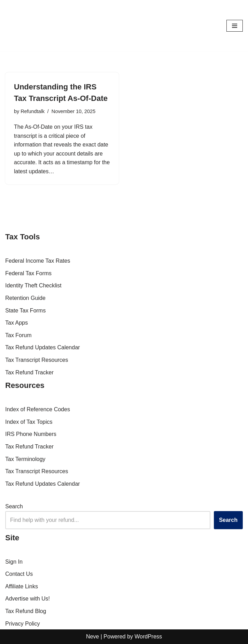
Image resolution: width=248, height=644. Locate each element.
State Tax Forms (25, 311)
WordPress (148, 637)
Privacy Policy (23, 624)
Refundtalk (33, 111)
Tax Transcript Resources (37, 360)
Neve (92, 637)
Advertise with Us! (28, 599)
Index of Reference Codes (38, 410)
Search (14, 507)
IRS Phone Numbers (31, 434)
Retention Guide (25, 298)
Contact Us (19, 574)
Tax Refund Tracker (29, 372)
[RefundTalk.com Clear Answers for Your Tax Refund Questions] (26, 26)
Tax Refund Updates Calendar (42, 348)
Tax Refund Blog (26, 611)
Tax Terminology (25, 459)
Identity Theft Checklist (33, 286)
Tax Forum (18, 335)
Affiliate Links (22, 586)
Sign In (14, 562)
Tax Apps (17, 323)
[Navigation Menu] (235, 26)
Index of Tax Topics (29, 422)
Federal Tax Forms (28, 273)
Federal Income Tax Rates (38, 261)
